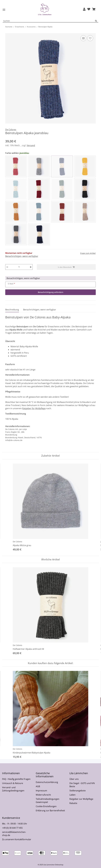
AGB (38, 786)
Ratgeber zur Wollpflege (81, 799)
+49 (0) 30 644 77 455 (12, 828)
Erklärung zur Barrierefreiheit (50, 811)
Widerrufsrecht (43, 795)
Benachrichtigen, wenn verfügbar (22, 256)
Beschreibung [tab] (12, 310)
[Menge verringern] (7, 267)
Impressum (41, 791)
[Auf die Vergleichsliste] (83, 38)
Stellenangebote (78, 791)
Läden (72, 795)
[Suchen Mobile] (49, 21)
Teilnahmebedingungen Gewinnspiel (48, 801)
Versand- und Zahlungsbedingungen (13, 789)
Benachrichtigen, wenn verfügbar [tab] (40, 310)
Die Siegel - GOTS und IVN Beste (82, 785)
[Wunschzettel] (89, 9)
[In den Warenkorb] (7, 32)
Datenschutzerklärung (47, 782)
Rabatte (73, 803)
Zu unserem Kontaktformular (17, 839)
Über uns (74, 779)
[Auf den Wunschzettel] (90, 38)
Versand (31, 145)
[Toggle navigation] (4, 10)
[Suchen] (97, 21)
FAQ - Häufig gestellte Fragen (16, 779)
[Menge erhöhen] (31, 267)
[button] (84, 9)
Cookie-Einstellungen (46, 806)
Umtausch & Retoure (13, 783)
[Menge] (19, 267)
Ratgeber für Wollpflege (34, 408)
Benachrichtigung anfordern (51, 292)
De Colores (17, 542)
